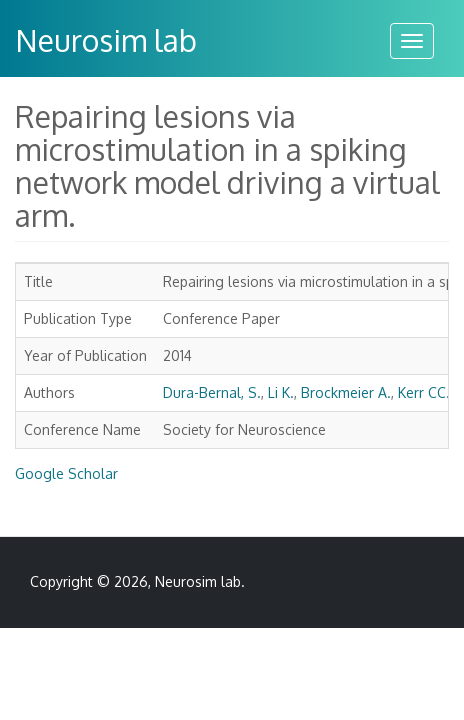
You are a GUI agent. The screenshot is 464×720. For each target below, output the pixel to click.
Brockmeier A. (346, 392)
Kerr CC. (424, 392)
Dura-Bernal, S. (212, 392)
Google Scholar (66, 473)
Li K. (281, 392)
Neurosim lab (106, 40)
